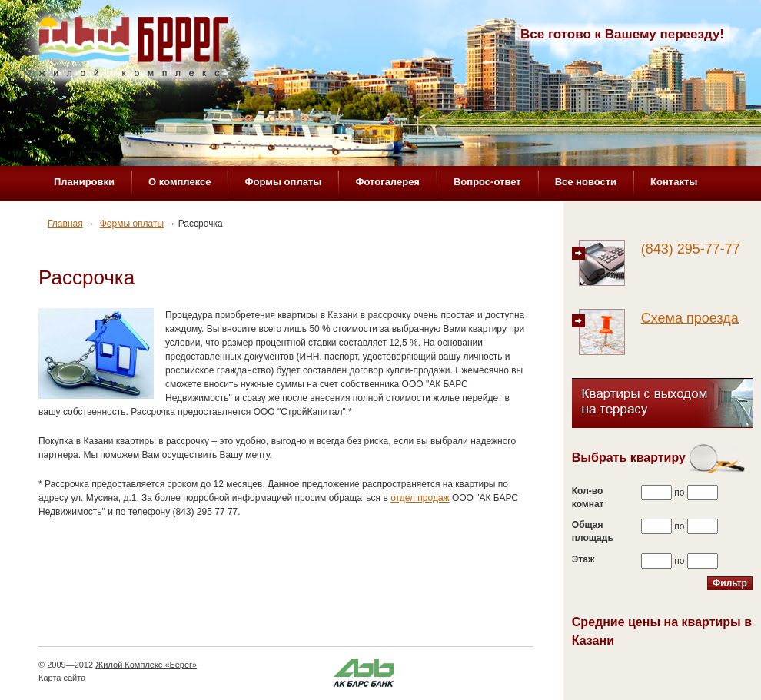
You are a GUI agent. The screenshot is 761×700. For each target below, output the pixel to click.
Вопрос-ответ (487, 182)
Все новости (586, 182)
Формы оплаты (283, 182)
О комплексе (179, 182)
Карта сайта (62, 678)
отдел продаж (420, 498)
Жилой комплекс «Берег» (135, 51)
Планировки (84, 182)
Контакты (674, 182)
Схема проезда (690, 318)
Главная (65, 224)
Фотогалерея (387, 182)
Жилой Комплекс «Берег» (146, 665)
